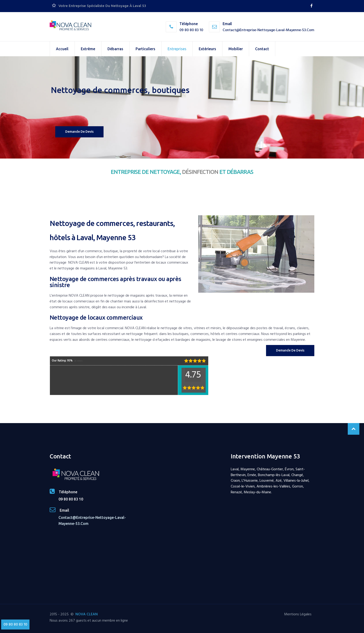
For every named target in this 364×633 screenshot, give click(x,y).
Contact (262, 49)
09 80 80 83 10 (191, 30)
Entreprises (177, 49)
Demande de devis (79, 132)
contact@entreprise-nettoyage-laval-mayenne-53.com (268, 30)
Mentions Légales (298, 614)
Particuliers (145, 49)
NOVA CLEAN (87, 614)
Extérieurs (207, 49)
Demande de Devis (290, 350)
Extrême (88, 49)
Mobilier (236, 49)
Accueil (62, 49)
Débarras (115, 49)
